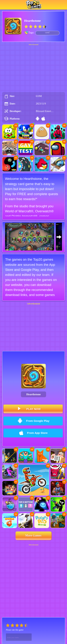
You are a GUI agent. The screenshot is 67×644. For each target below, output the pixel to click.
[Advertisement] (34, 67)
